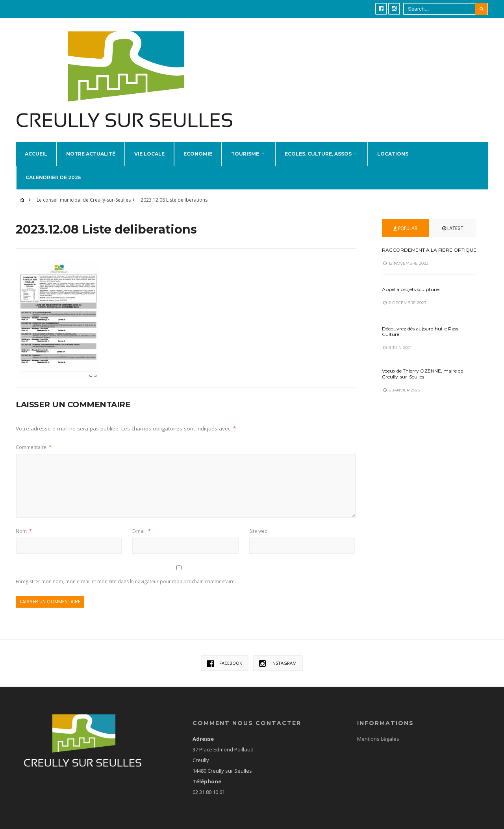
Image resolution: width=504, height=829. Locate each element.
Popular (406, 216)
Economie (198, 141)
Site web (258, 518)
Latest (453, 216)
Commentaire (34, 435)
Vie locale (149, 141)
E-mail (142, 518)
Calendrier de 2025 (53, 165)
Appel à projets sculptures (411, 277)
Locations (393, 141)
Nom (24, 518)
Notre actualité (91, 141)
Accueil (36, 141)
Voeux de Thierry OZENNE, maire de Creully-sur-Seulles (422, 361)
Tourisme (245, 141)
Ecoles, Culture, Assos (318, 141)
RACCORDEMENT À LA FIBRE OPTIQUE (429, 237)
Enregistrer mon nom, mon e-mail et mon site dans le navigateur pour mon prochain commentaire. (126, 569)
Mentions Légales (378, 726)
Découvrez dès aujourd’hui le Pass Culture (420, 319)
